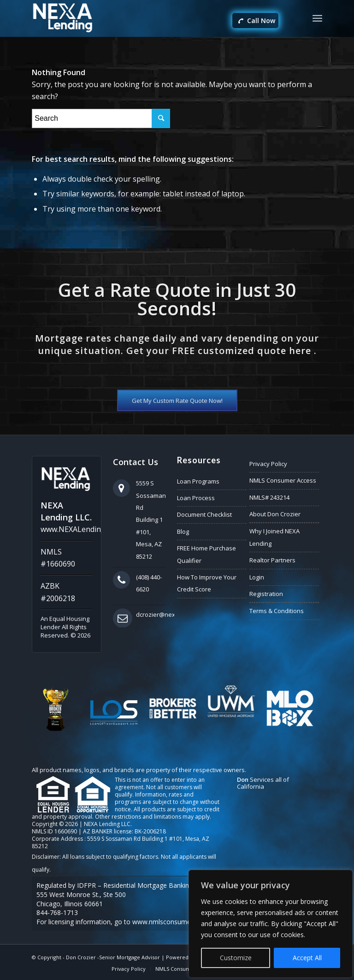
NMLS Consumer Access (283, 480)
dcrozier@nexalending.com (174, 614)
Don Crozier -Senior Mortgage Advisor (113, 957)
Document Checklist (204, 514)
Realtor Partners (272, 560)
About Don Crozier (275, 514)
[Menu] (317, 18)
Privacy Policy (268, 464)
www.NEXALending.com (81, 529)
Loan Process (196, 498)
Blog (183, 531)
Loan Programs (198, 481)
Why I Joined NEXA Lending (274, 537)
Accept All (307, 958)
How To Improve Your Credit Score (207, 583)
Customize (236, 958)
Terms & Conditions (277, 611)
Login (257, 577)
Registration (266, 594)
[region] (271, 924)
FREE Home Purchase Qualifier (206, 554)
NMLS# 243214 (269, 497)
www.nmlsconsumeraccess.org (179, 922)
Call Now (257, 21)
